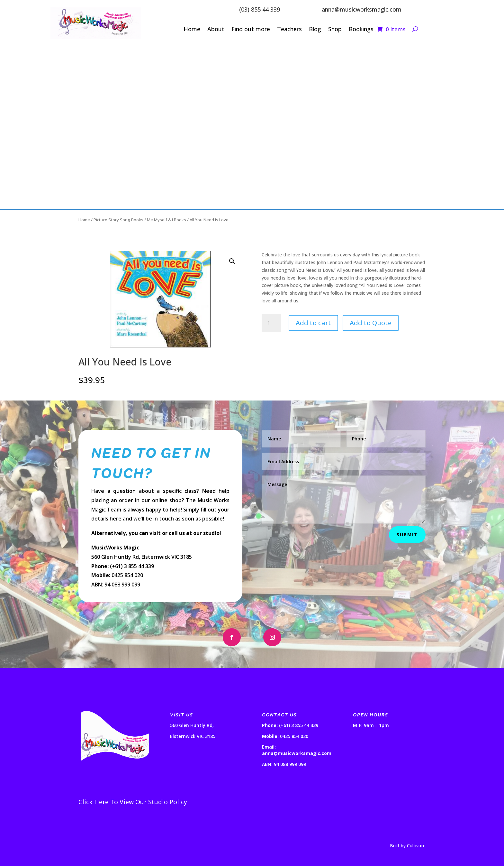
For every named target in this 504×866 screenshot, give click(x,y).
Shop (335, 30)
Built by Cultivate (408, 846)
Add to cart (313, 323)
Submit (407, 534)
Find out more (251, 30)
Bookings (361, 30)
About (216, 30)
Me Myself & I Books (166, 220)
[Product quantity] (271, 323)
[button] (232, 261)
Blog (315, 30)
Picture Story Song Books (118, 220)
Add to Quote (371, 323)
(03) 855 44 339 (260, 9)
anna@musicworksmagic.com (362, 9)
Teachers (289, 30)
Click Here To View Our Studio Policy (133, 802)
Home (192, 30)
